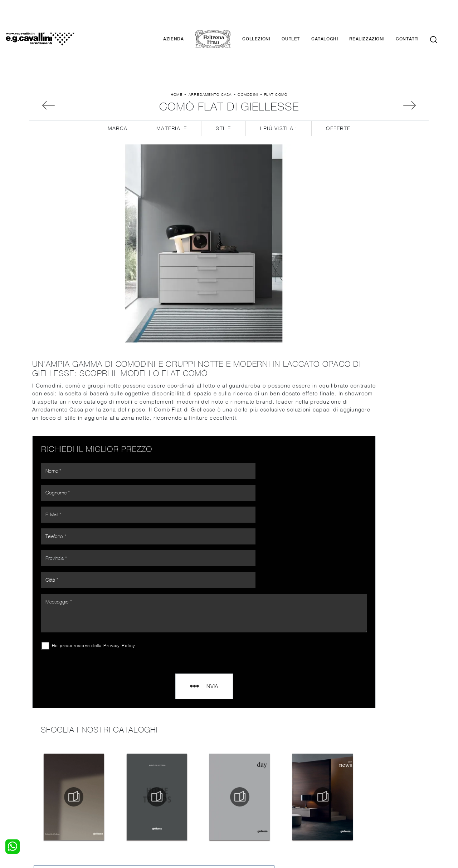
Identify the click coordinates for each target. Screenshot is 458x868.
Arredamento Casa (210, 58)
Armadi (38, 784)
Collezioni (267, 18)
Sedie (138, 791)
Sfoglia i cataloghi (379, 142)
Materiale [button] (172, 97)
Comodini (248, 58)
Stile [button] (223, 97)
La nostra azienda (357, 770)
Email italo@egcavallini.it (369, 815)
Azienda (184, 18)
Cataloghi (335, 18)
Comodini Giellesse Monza (379, 570)
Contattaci (348, 777)
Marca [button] (118, 97)
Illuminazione (249, 777)
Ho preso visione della (96, 506)
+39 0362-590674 (314, 815)
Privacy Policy (122, 506)
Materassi (245, 791)
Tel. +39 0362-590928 (260, 815)
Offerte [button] (338, 97)
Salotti (139, 770)
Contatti (418, 18)
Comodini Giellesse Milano (379, 554)
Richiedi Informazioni (379, 121)
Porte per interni (253, 770)
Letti (35, 770)
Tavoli (138, 784)
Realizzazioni (377, 18)
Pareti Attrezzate (152, 777)
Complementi (249, 784)
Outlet (301, 18)
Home (177, 58)
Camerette (42, 777)
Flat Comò (276, 58)
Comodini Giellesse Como (379, 602)
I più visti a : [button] (279, 97)
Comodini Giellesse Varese (379, 586)
